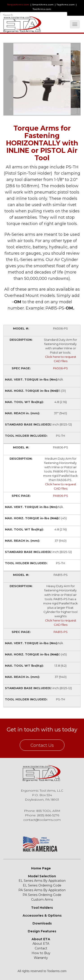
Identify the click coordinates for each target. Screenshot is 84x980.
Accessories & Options (42, 915)
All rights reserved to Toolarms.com (42, 971)
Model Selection (42, 876)
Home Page (41, 868)
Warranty (41, 958)
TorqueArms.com (18, 5)
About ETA (41, 939)
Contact (41, 948)
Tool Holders (42, 908)
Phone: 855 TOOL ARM (42, 811)
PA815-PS (61, 632)
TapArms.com (66, 5)
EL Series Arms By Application (42, 881)
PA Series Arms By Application (42, 890)
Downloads (42, 923)
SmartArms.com (43, 5)
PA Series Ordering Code (42, 895)
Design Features (42, 931)
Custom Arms (42, 900)
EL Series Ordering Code (42, 885)
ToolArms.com (42, 9)
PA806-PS (61, 496)
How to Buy (41, 953)
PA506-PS (60, 368)
